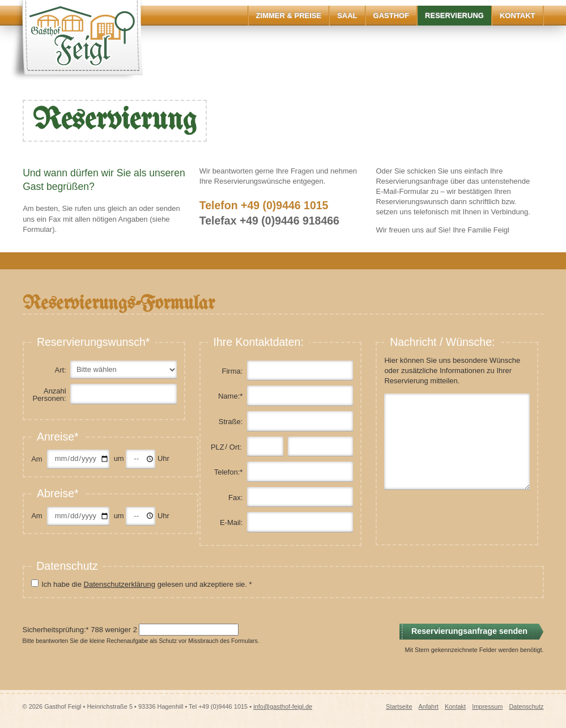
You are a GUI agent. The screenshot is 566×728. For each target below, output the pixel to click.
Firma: (233, 371)
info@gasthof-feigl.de (283, 706)
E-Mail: (231, 522)
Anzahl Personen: (49, 395)
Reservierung (454, 16)
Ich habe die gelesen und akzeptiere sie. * (146, 584)
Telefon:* (229, 472)
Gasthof (391, 16)
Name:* (230, 396)
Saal (347, 16)
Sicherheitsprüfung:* (56, 630)
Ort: (236, 447)
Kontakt (518, 16)
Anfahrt (428, 706)
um (120, 458)
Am (37, 459)
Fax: (235, 498)
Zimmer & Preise (289, 16)
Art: (60, 370)
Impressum (487, 706)
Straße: (231, 422)
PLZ (218, 447)
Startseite (399, 706)
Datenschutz (526, 706)
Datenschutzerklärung (120, 584)
